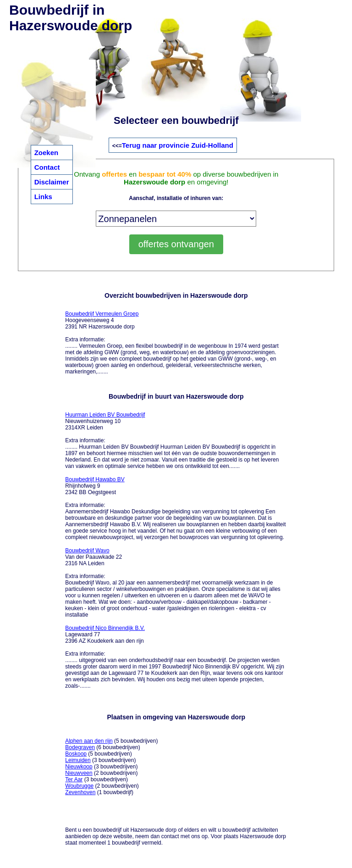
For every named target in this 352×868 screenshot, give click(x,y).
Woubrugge (79, 786)
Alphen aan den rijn (89, 741)
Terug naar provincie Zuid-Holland (178, 145)
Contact (47, 167)
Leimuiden (78, 760)
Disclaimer (52, 182)
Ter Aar (74, 779)
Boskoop (76, 754)
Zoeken (47, 153)
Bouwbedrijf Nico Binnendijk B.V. (105, 628)
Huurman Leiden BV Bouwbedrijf (105, 415)
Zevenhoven (80, 792)
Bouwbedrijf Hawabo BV (95, 479)
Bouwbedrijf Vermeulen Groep (102, 314)
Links (43, 197)
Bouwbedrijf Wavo (87, 551)
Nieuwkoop (79, 767)
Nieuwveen (79, 773)
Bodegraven (80, 747)
